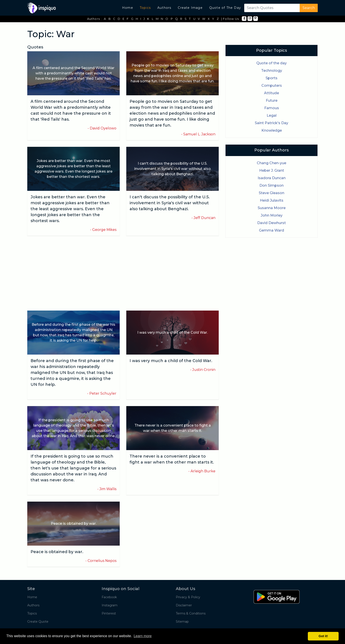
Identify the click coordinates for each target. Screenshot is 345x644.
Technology (272, 71)
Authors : (95, 19)
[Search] (271, 8)
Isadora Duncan (272, 178)
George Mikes (104, 230)
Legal (272, 115)
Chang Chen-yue (272, 163)
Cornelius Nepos (102, 561)
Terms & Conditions (191, 613)
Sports (272, 78)
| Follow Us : (231, 19)
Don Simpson (272, 185)
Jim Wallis (108, 489)
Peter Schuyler (103, 393)
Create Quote (38, 622)
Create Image (190, 8)
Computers (272, 86)
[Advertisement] (123, 273)
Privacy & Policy (188, 597)
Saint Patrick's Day (272, 123)
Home (128, 8)
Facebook (109, 597)
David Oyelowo (103, 128)
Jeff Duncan (205, 218)
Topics (145, 8)
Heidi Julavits (272, 200)
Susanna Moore (272, 208)
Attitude (272, 93)
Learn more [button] (143, 636)
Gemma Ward (272, 230)
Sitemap (182, 622)
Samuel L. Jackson (199, 134)
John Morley (272, 215)
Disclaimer (184, 605)
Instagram (110, 605)
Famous (272, 108)
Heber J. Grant (272, 170)
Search (309, 8)
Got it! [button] (323, 636)
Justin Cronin (204, 370)
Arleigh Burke (203, 471)
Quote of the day (272, 63)
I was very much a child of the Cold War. (171, 361)
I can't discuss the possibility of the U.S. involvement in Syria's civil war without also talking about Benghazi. (170, 203)
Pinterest (109, 613)
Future (272, 100)
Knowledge (272, 130)
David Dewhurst (272, 223)
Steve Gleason (272, 193)
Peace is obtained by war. (57, 552)
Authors (164, 8)
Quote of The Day (225, 8)
